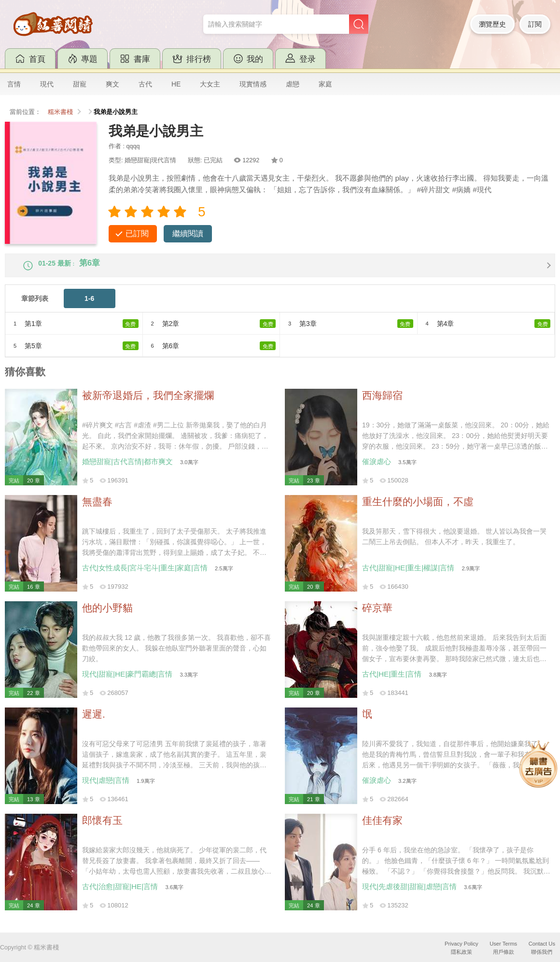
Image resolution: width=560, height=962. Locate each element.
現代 (47, 84)
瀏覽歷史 (492, 24)
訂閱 (535, 24)
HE (176, 84)
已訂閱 (137, 233)
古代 (145, 84)
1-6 (89, 307)
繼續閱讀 (188, 233)
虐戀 (293, 84)
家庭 (325, 84)
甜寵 (80, 84)
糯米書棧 (60, 112)
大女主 (210, 84)
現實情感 (253, 84)
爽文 (112, 84)
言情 (14, 84)
